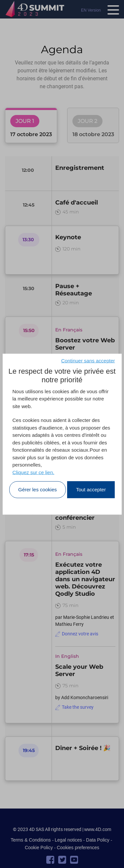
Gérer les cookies (38, 490)
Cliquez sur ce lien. (34, 472)
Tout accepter (91, 490)
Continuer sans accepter (88, 360)
